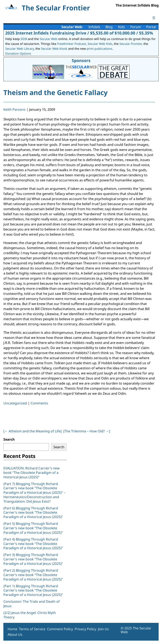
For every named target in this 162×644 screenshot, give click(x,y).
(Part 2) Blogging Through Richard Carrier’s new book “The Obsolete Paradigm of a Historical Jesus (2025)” (34, 575)
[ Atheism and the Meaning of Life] (32, 431)
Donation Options (18, 53)
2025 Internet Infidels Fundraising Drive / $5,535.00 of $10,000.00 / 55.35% (79, 33)
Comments (39, 403)
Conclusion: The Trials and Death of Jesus (32, 604)
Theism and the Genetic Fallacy (55, 92)
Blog (109, 27)
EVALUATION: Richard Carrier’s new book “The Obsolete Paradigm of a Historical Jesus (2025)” (32, 473)
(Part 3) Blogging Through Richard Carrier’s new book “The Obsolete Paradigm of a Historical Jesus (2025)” (34, 559)
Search (9, 439)
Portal (151, 27)
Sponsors (81, 60)
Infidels (94, 27)
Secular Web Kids (100, 44)
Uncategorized (15, 403)
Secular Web (49, 39)
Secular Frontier (131, 44)
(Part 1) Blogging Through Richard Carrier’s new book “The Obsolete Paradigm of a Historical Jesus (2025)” (34, 590)
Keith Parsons (14, 109)
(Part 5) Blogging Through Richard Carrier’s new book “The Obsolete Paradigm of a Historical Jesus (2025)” (33, 528)
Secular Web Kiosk (54, 49)
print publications (99, 49)
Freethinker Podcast (72, 44)
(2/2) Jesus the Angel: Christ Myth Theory (30, 615)
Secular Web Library (20, 49)
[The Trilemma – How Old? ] (87, 431)
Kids (121, 27)
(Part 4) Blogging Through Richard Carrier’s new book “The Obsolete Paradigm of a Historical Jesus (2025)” (34, 544)
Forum (136, 27)
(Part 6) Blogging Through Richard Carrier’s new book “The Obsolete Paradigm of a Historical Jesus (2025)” (33, 513)
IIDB (24, 39)
